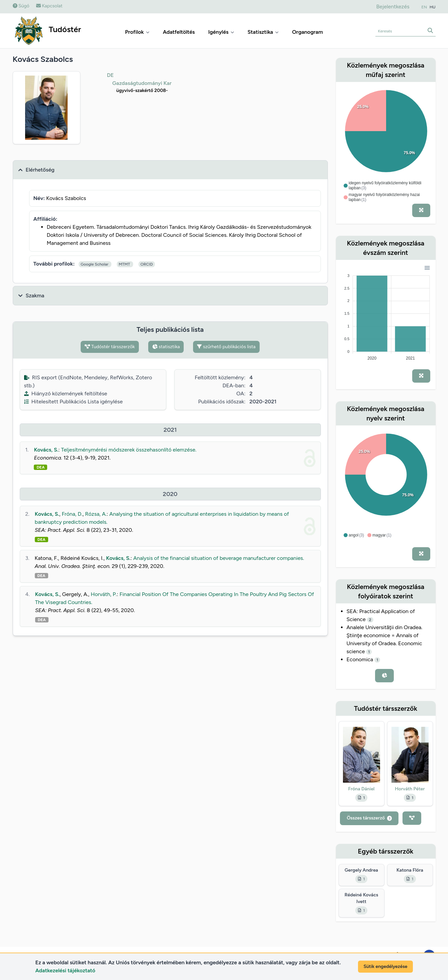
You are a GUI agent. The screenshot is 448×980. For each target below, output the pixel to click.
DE (111, 75)
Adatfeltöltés (179, 32)
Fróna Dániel (362, 789)
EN (424, 7)
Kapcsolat (49, 6)
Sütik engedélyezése (385, 966)
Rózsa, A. (96, 514)
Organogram (307, 32)
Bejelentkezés (393, 7)
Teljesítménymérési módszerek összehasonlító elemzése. (129, 450)
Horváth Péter (410, 789)
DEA (40, 467)
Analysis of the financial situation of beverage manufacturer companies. (219, 558)
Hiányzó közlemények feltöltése (66, 394)
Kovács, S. (46, 450)
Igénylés (221, 32)
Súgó (21, 6)
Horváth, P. (104, 594)
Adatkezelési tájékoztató (65, 970)
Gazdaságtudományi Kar (142, 83)
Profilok (137, 32)
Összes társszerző (369, 818)
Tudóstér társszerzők (110, 347)
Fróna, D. (72, 514)
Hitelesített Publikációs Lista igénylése (73, 402)
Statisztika (263, 32)
